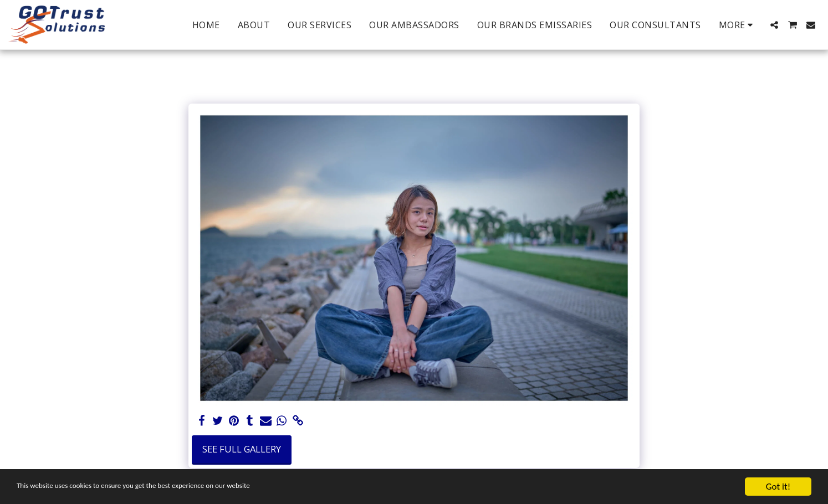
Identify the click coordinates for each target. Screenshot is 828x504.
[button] (774, 25)
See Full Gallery (242, 449)
